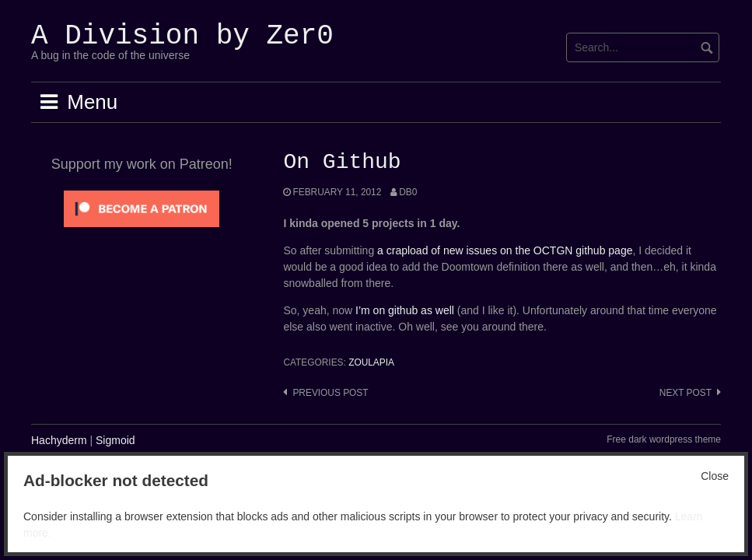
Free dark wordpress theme (664, 439)
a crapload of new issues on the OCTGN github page (505, 250)
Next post (686, 393)
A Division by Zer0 (182, 36)
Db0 (408, 192)
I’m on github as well (405, 310)
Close (715, 476)
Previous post (330, 393)
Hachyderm (59, 440)
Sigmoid (115, 440)
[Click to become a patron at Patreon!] (142, 208)
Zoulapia (371, 362)
